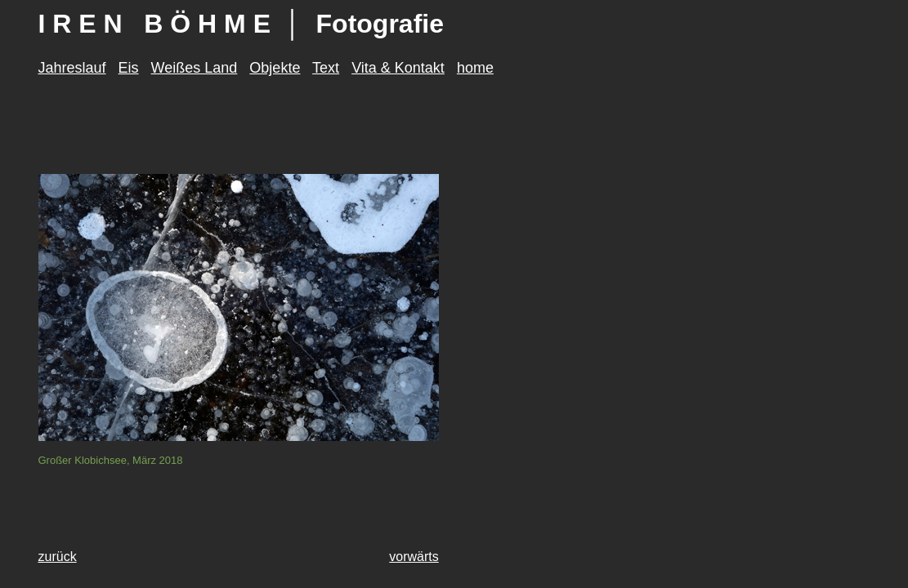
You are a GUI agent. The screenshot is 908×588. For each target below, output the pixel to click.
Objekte (275, 68)
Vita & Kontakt (398, 68)
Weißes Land (195, 68)
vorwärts (414, 557)
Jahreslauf (72, 68)
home (475, 68)
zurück (58, 557)
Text (326, 68)
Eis (129, 68)
